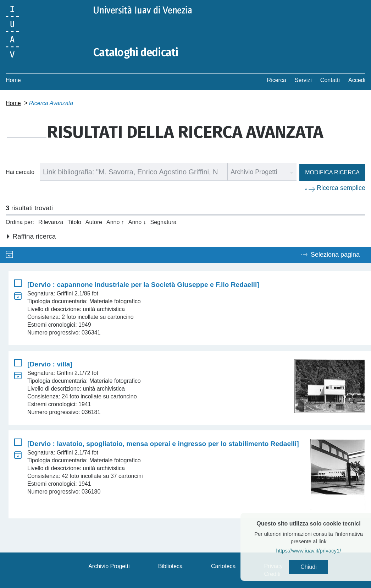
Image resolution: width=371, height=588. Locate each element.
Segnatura (164, 222)
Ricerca (277, 80)
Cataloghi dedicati (136, 53)
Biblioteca (170, 566)
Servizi (303, 80)
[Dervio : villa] (50, 364)
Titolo (74, 222)
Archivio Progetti (109, 566)
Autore (94, 222)
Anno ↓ (137, 222)
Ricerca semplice (341, 188)
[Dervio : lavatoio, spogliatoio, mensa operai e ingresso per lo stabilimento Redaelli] (163, 444)
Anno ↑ (115, 222)
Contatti (330, 80)
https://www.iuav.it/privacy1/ (321, 551)
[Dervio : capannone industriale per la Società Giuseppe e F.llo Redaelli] (143, 285)
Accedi (357, 80)
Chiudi (321, 567)
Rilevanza (51, 222)
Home (13, 80)
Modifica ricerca (332, 172)
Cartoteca (223, 566)
